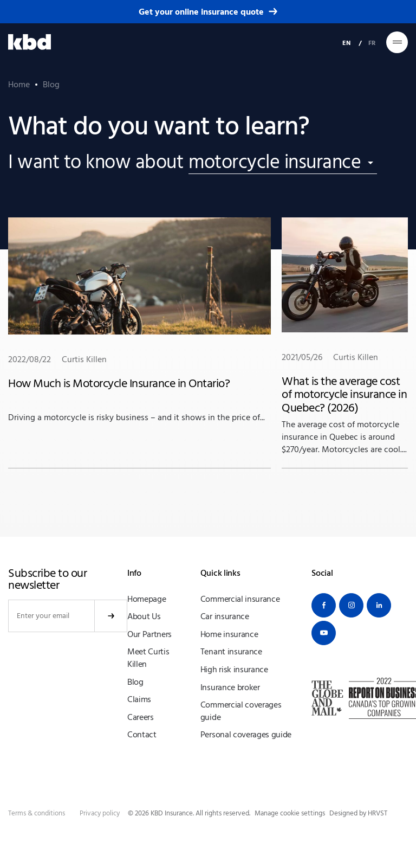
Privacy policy (100, 814)
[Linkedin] (379, 605)
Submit (111, 616)
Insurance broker (230, 687)
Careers (141, 717)
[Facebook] (324, 605)
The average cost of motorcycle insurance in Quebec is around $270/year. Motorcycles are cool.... (345, 336)
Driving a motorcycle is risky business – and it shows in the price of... (139, 320)
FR (372, 43)
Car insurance (225, 616)
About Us (144, 616)
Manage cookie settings (290, 814)
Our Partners (149, 634)
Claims (139, 699)
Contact (142, 735)
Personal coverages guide (246, 735)
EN (346, 43)
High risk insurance (234, 670)
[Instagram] (351, 605)
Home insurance (229, 634)
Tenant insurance (231, 652)
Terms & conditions (37, 814)
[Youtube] (324, 633)
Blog (135, 682)
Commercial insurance (240, 599)
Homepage (147, 599)
